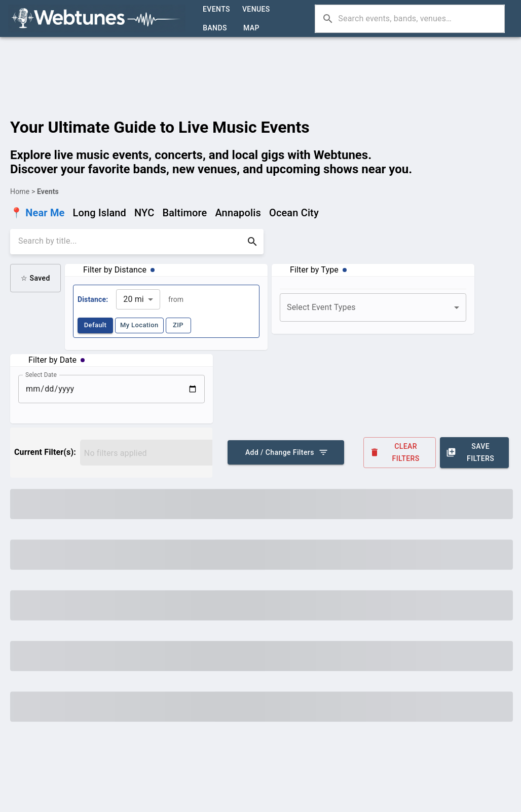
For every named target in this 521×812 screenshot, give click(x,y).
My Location (139, 325)
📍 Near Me (38, 213)
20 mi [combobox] (134, 299)
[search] (130, 242)
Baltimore (184, 213)
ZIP (178, 325)
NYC (144, 213)
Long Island (100, 213)
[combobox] (373, 307)
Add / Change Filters (286, 452)
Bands (215, 28)
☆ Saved (35, 278)
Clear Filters (400, 453)
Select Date (41, 374)
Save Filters (474, 453)
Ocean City (294, 213)
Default (95, 325)
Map (251, 28)
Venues (256, 9)
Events (216, 9)
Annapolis (238, 213)
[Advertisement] (260, 64)
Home (20, 191)
